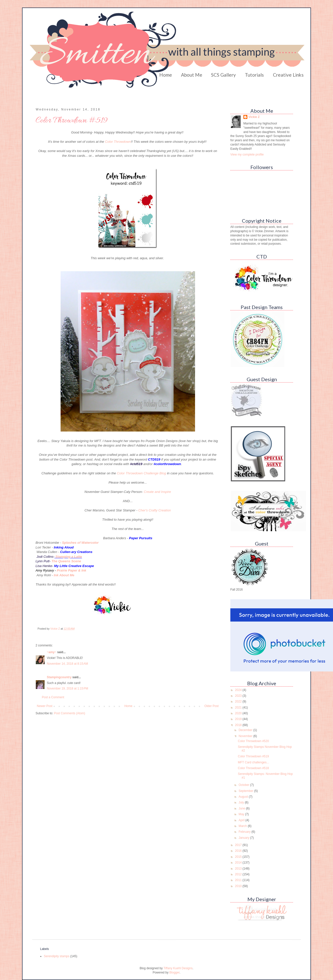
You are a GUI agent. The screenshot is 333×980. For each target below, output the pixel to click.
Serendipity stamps (57, 956)
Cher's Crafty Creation (154, 510)
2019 (239, 719)
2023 (239, 696)
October (244, 785)
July (242, 802)
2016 (239, 851)
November (246, 736)
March (243, 826)
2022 (239, 702)
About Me (192, 75)
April (242, 820)
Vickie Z (254, 117)
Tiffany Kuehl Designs (178, 968)
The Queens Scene (66, 561)
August (244, 797)
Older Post (211, 706)
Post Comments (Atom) (69, 713)
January (244, 838)
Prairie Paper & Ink (71, 570)
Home (166, 75)
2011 (239, 880)
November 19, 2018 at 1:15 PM (67, 688)
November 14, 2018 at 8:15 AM (67, 664)
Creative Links (288, 75)
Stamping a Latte (69, 557)
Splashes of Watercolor (80, 543)
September (246, 791)
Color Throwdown (118, 142)
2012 (239, 874)
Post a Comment (53, 697)
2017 (239, 845)
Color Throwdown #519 (253, 756)
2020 (239, 713)
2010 (239, 886)
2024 (239, 690)
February (245, 832)
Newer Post (45, 706)
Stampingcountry (59, 677)
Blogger (174, 972)
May (242, 814)
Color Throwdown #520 (253, 741)
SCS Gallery (223, 75)
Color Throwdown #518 (253, 768)
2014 (239, 863)
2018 (239, 725)
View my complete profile (247, 155)
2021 (239, 708)
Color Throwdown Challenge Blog (141, 473)
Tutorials (254, 75)
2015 (239, 857)
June (242, 808)
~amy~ (52, 652)
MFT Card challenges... (254, 762)
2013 (239, 869)
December (246, 730)
